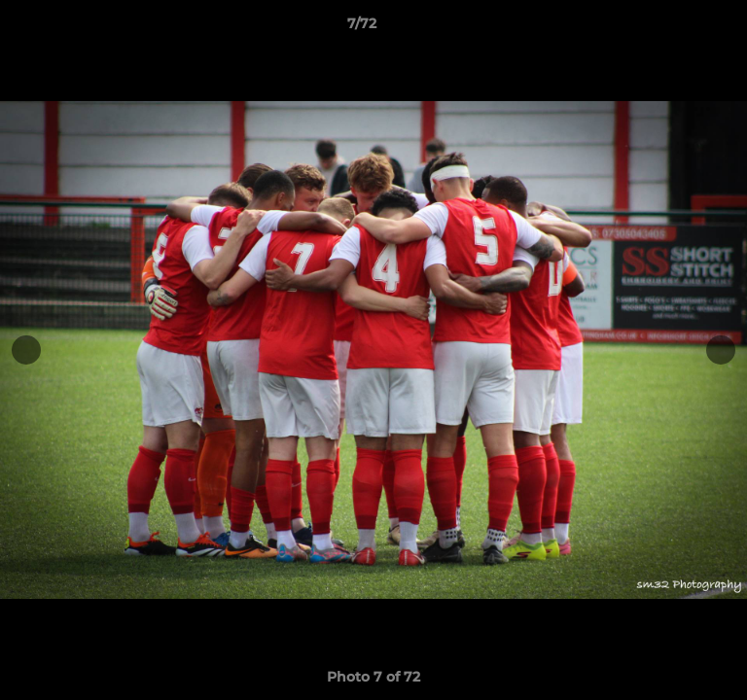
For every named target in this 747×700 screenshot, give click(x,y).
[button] (677, 28)
